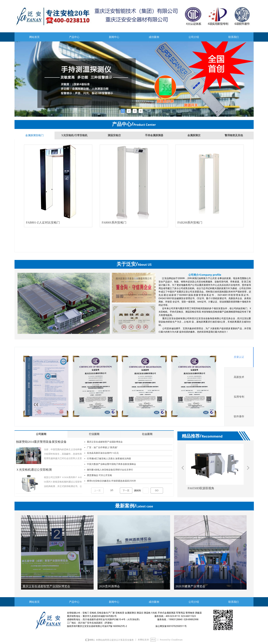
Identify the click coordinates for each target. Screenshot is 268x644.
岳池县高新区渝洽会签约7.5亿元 (103, 453)
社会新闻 (147, 434)
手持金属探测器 (154, 135)
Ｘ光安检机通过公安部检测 (34, 470)
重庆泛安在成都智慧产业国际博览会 (105, 442)
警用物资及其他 (234, 135)
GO (157, 491)
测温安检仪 (114, 135)
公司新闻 (41, 434)
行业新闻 (94, 434)
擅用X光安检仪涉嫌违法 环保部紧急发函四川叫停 (111, 481)
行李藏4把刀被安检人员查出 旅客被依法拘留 (109, 459)
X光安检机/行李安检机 (74, 135)
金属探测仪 (194, 135)
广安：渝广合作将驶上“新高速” (102, 447)
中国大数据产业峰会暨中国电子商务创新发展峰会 (111, 464)
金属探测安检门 (34, 135)
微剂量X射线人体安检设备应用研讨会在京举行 (110, 470)
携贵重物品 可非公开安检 (99, 475)
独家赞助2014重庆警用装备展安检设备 (41, 442)
